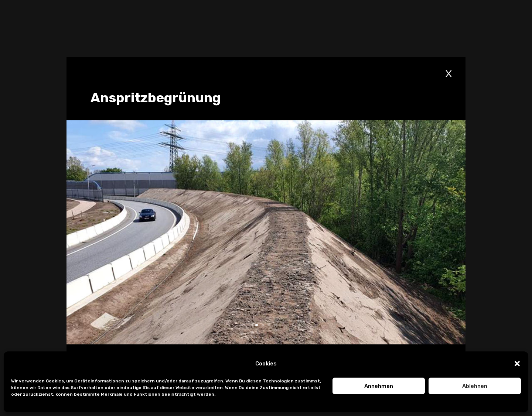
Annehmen (379, 386)
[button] (517, 364)
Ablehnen (475, 386)
